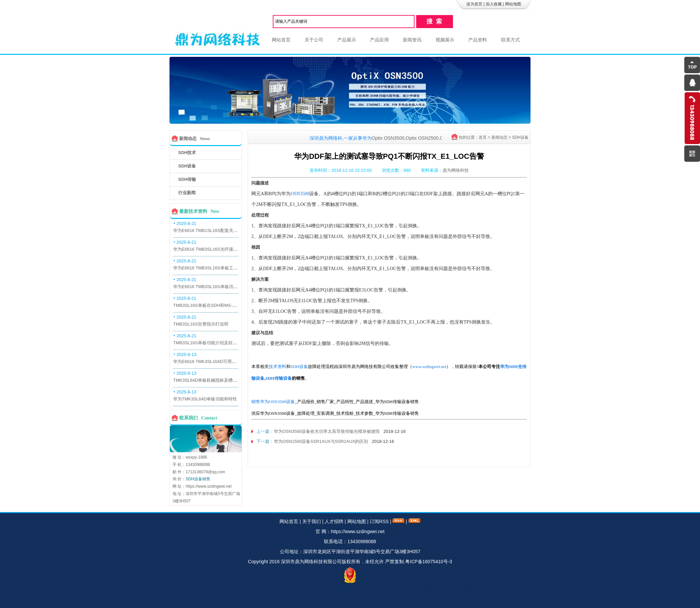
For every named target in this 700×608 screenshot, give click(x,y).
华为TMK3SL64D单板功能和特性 (205, 399)
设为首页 (474, 4)
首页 (483, 137)
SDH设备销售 (198, 479)
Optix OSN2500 (427, 138)
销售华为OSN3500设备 (273, 402)
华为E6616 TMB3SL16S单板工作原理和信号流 (218, 268)
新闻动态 (499, 137)
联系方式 (510, 40)
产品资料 (478, 40)
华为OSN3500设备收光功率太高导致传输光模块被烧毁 (327, 431)
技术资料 (277, 367)
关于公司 (314, 40)
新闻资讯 (412, 40)
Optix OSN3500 (393, 138)
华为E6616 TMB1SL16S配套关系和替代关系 (216, 230)
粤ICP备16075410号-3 (429, 562)
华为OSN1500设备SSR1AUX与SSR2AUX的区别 (321, 441)
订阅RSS (379, 521)
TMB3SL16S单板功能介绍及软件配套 (209, 343)
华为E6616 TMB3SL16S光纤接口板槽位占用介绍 (221, 249)
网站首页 (281, 40)
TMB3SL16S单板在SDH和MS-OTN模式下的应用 (220, 305)
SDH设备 (520, 137)
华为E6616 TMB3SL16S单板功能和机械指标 (216, 287)
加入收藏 (494, 4)
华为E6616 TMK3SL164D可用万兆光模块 (213, 361)
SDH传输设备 (279, 378)
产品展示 (347, 40)
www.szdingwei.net (429, 367)
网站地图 (513, 4)
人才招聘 (334, 521)
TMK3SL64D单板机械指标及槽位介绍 (209, 380)
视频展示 (445, 40)
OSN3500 (300, 194)
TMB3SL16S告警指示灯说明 (201, 324)
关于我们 (312, 521)
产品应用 (379, 40)
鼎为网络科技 (456, 170)
